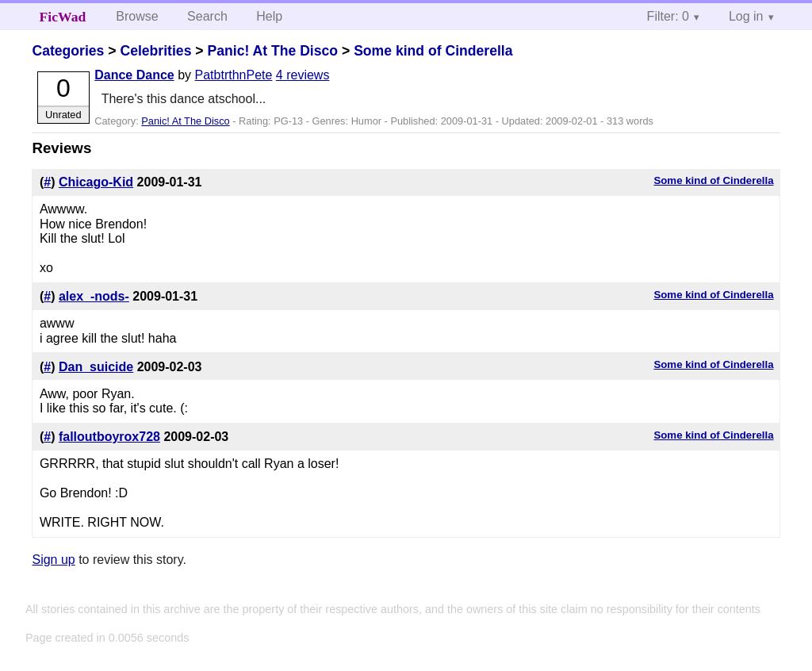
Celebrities (155, 51)
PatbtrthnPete (234, 75)
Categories (68, 51)
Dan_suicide (96, 367)
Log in (746, 16)
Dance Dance (134, 75)
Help (269, 16)
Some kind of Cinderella (433, 51)
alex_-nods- (94, 296)
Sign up (53, 560)
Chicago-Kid (96, 182)
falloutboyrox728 (109, 437)
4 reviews (303, 75)
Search (207, 16)
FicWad (63, 17)
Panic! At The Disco (272, 51)
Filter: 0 (668, 16)
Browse (137, 16)
